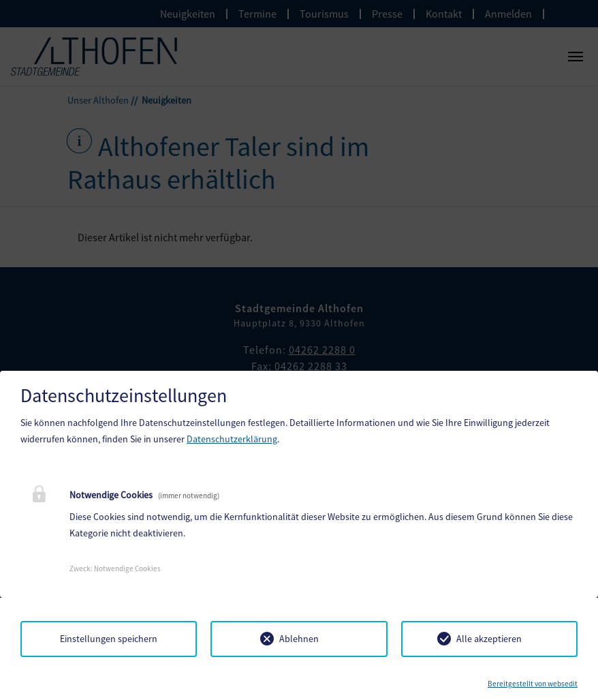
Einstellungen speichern (109, 639)
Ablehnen (299, 639)
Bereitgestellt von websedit (533, 684)
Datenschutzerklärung (232, 439)
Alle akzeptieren (489, 639)
